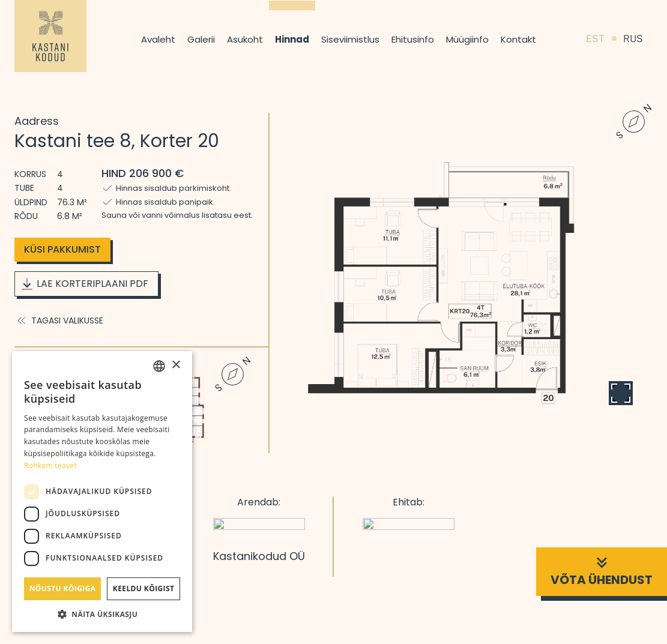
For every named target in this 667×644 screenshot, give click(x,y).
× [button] (176, 365)
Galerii (201, 39)
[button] (102, 614)
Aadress (37, 121)
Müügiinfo (467, 39)
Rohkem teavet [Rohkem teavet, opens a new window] (50, 465)
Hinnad (292, 39)
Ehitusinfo (413, 39)
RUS (633, 39)
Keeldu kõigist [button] (144, 588)
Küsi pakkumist (62, 249)
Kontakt (518, 39)
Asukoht (245, 39)
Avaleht (158, 39)
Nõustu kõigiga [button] (63, 588)
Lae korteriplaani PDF (84, 284)
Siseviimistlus (350, 39)
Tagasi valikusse (59, 320)
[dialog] (102, 492)
